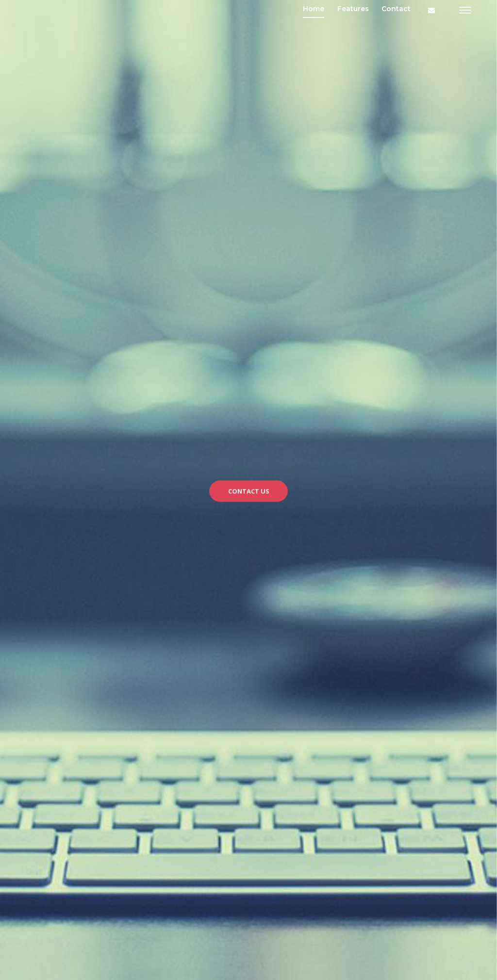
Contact (396, 9)
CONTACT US (249, 494)
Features (353, 9)
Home (314, 9)
